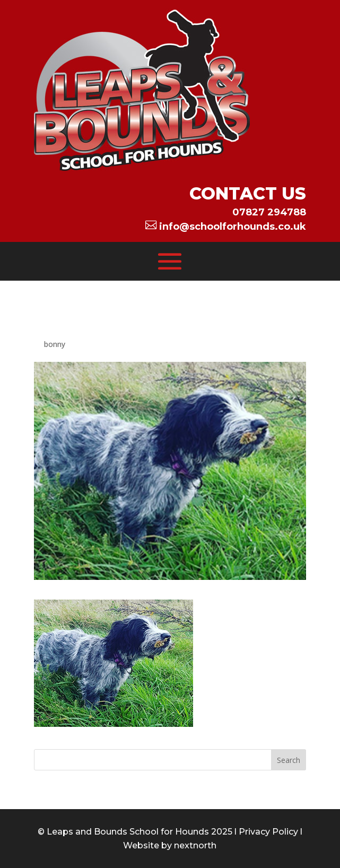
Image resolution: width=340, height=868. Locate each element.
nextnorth (195, 845)
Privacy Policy (268, 832)
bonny (55, 344)
